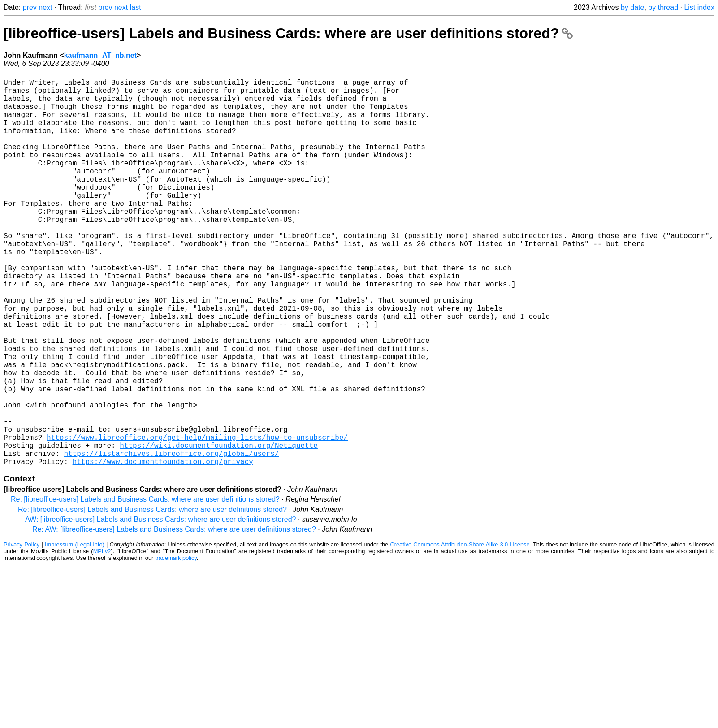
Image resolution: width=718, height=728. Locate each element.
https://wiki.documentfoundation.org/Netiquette (219, 528)
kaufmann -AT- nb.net (100, 55)
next (45, 7)
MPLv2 (102, 637)
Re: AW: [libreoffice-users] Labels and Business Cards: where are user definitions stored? (174, 615)
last (136, 7)
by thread (663, 7)
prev (30, 7)
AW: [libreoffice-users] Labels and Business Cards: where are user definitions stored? (160, 605)
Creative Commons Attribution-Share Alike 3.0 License (460, 630)
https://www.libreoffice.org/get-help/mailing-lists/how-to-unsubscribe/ (197, 518)
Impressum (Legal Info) (75, 630)
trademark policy (176, 644)
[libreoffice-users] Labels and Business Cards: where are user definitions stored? (288, 33)
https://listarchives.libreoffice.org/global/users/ (171, 537)
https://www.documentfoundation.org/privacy (163, 547)
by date (632, 7)
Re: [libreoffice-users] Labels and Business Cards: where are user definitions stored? (145, 585)
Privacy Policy (22, 630)
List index (699, 7)
